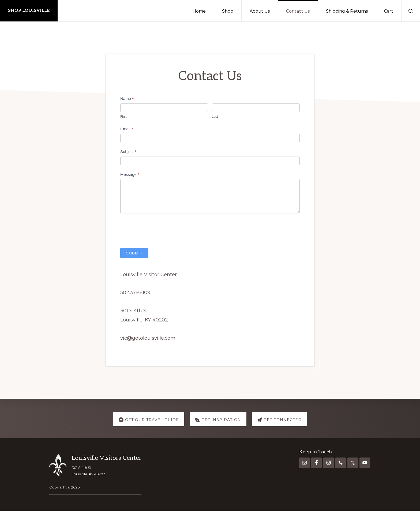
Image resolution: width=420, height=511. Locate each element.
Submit (134, 253)
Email (127, 129)
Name (127, 99)
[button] (411, 11)
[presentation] (161, 229)
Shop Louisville (29, 11)
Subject (128, 152)
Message (130, 174)
